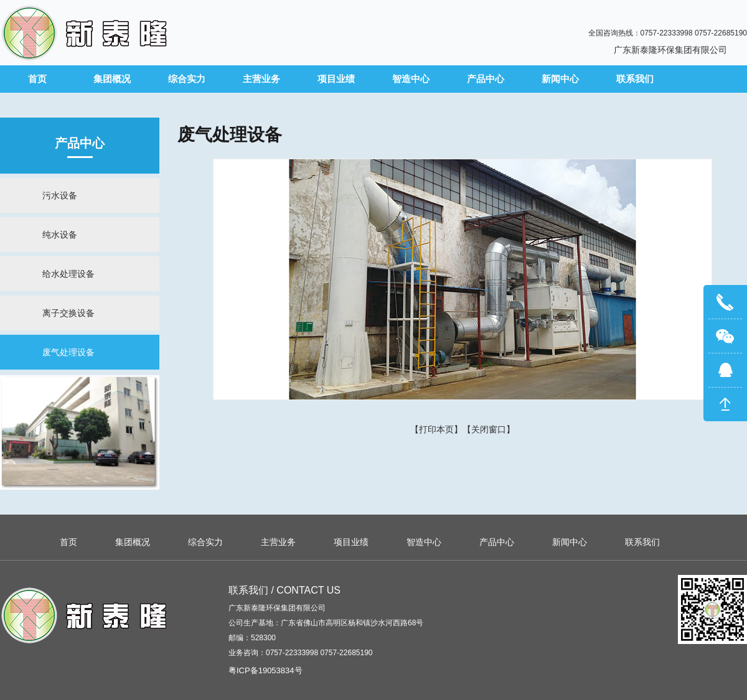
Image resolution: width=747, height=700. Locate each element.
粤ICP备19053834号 (265, 670)
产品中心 (486, 79)
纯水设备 (60, 235)
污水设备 (60, 195)
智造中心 (411, 79)
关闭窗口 (489, 429)
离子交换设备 (68, 313)
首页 (37, 79)
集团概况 (112, 79)
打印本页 (436, 429)
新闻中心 (560, 79)
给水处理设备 (68, 274)
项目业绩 (336, 79)
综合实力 (187, 79)
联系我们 (635, 79)
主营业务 (261, 79)
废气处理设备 (68, 352)
